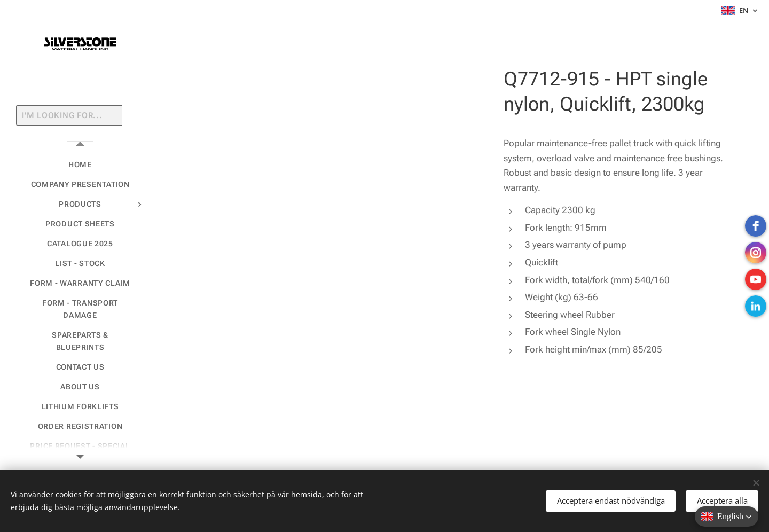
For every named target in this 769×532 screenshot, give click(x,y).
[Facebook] (756, 226)
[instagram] (756, 253)
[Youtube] (756, 279)
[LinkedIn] (756, 306)
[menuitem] (80, 165)
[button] (727, 517)
